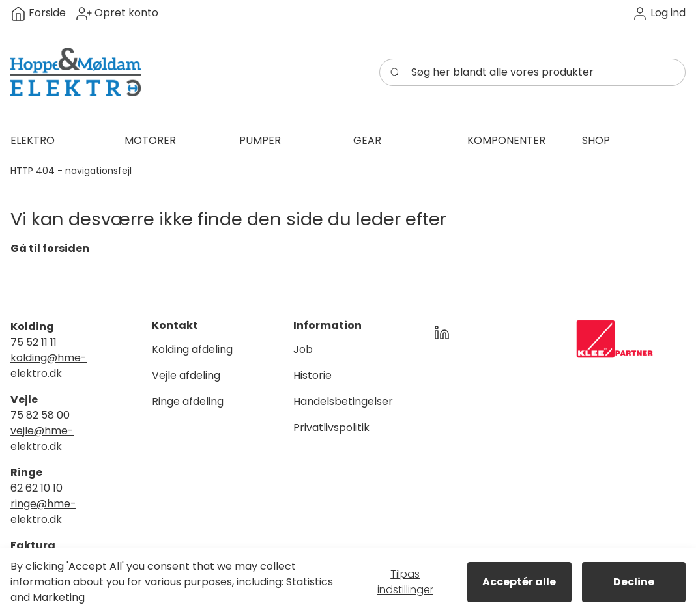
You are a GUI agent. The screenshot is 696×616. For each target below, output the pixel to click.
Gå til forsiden (50, 248)
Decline (634, 582)
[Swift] (76, 72)
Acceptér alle (519, 582)
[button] (659, 13)
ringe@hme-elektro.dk (43, 511)
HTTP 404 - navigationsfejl (71, 171)
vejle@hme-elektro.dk (42, 439)
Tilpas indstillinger (405, 582)
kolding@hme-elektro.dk (49, 366)
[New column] (615, 339)
